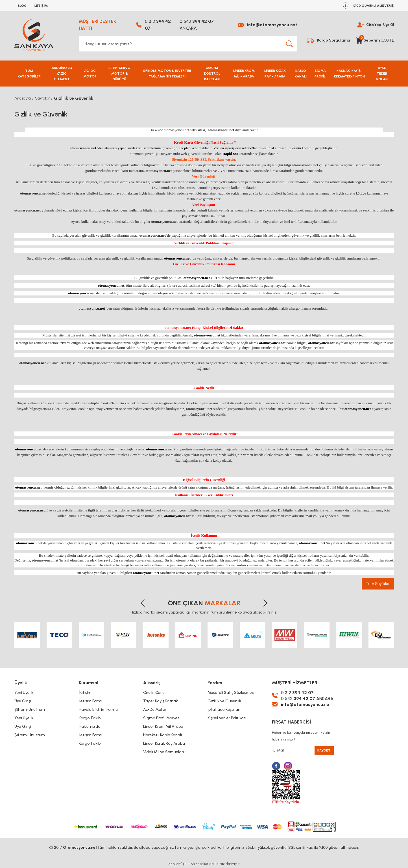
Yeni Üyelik (24, 693)
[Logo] (34, 35)
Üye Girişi (23, 701)
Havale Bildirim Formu (98, 710)
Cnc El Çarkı (154, 693)
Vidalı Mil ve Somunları (163, 752)
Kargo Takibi (90, 718)
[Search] (188, 44)
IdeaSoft (175, 864)
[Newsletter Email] (303, 750)
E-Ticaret (192, 864)
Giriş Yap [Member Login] (371, 25)
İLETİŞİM (41, 6)
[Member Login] (357, 25)
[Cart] (375, 40)
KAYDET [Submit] (324, 750)
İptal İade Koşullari (224, 710)
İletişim (85, 693)
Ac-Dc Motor (155, 710)
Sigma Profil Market (161, 718)
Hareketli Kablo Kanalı (162, 735)
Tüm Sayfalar (378, 584)
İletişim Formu (91, 701)
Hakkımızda (90, 726)
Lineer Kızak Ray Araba (164, 743)
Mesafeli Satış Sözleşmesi (231, 693)
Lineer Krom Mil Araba (163, 726)
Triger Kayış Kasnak (161, 701)
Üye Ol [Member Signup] (388, 25)
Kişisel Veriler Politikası (227, 718)
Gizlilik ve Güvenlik (224, 701)
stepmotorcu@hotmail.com (272, 516)
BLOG (22, 6)
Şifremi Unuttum (30, 710)
